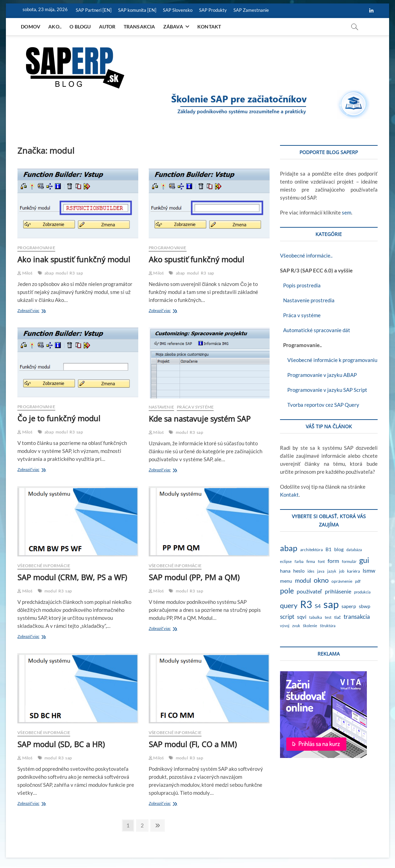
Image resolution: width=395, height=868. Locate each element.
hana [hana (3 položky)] (285, 571)
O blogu (80, 27)
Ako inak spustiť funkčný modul (74, 259)
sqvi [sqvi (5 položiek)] (302, 617)
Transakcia (139, 27)
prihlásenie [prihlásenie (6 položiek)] (338, 591)
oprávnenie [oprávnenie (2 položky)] (342, 581)
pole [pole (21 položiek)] (287, 591)
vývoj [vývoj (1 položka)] (285, 626)
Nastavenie (161, 407)
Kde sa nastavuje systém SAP (200, 419)
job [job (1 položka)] (342, 571)
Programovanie (36, 248)
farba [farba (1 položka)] (299, 561)
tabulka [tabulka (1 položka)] (316, 617)
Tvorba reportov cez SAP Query (320, 405)
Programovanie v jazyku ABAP (318, 375)
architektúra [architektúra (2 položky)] (311, 550)
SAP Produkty (213, 10)
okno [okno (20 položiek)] (321, 580)
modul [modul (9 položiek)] (303, 580)
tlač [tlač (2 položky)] (338, 617)
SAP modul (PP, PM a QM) (194, 577)
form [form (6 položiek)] (333, 561)
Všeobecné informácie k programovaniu (329, 360)
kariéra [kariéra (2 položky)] (353, 571)
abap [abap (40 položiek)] (289, 548)
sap (80, 273)
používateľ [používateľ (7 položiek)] (309, 591)
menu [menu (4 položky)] (286, 581)
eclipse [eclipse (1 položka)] (286, 561)
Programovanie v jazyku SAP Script (324, 390)
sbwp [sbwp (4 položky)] (365, 606)
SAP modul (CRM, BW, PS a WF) (72, 577)
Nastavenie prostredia (307, 300)
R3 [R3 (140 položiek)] (306, 604)
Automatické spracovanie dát (315, 330)
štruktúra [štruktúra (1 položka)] (328, 626)
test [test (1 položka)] (328, 617)
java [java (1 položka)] (321, 571)
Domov (31, 27)
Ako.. (55, 27)
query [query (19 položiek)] (289, 605)
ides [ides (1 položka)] (311, 571)
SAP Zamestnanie (251, 10)
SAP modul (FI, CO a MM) (193, 744)
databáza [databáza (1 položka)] (354, 550)
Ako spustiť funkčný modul (196, 259)
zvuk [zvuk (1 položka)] (296, 626)
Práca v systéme (195, 407)
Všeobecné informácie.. (306, 255)
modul (62, 273)
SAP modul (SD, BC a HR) (61, 744)
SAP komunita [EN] (137, 10)
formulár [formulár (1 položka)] (349, 561)
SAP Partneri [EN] (94, 10)
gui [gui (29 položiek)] (364, 560)
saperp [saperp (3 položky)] (349, 606)
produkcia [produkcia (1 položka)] (362, 592)
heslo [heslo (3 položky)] (299, 571)
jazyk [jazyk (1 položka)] (332, 571)
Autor (107, 27)
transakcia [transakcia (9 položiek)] (357, 617)
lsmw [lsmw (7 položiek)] (369, 570)
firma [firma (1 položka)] (311, 561)
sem (347, 212)
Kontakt (209, 27)
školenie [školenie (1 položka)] (310, 626)
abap (49, 273)
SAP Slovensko (178, 10)
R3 (72, 273)
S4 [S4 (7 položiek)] (318, 606)
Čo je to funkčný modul (59, 418)
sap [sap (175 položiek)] (331, 604)
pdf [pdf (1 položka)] (358, 581)
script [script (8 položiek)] (287, 617)
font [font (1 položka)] (321, 561)
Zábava (173, 27)
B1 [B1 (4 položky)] (328, 549)
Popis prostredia (300, 285)
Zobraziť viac (35, 311)
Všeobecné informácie (44, 566)
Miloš (25, 273)
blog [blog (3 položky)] (339, 549)
